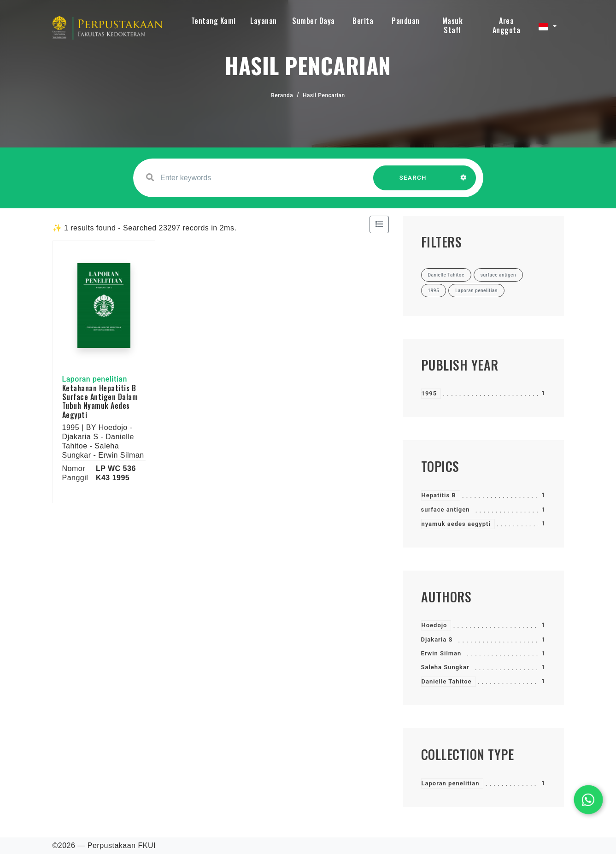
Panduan (406, 21)
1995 (429, 393)
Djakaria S (437, 639)
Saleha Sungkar (445, 667)
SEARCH (413, 182)
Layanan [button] (264, 21)
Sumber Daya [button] (314, 21)
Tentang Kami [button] (214, 21)
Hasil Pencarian (324, 95)
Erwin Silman (441, 653)
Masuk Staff (453, 25)
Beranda (282, 95)
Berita (363, 21)
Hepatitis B (439, 495)
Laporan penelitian (451, 783)
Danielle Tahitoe (447, 681)
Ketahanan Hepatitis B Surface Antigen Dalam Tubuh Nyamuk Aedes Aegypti (100, 401)
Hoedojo (434, 625)
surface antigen (446, 509)
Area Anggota (507, 25)
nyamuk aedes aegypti (456, 524)
